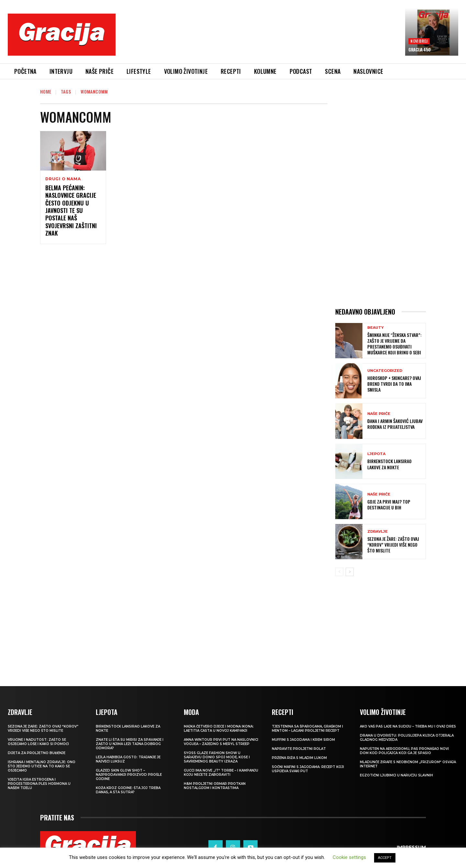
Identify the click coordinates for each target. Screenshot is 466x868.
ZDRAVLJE (377, 532)
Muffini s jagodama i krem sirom (303, 740)
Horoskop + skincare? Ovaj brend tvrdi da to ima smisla (394, 384)
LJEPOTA (376, 454)
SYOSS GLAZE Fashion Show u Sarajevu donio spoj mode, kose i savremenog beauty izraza (217, 757)
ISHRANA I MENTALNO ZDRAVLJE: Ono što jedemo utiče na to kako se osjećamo (42, 766)
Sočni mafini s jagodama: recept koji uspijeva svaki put (308, 769)
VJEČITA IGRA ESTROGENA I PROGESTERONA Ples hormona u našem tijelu (39, 784)
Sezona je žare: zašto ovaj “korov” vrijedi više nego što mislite (393, 545)
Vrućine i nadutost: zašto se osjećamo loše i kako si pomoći (38, 742)
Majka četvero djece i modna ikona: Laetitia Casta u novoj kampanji (219, 729)
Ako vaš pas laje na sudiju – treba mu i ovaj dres (408, 726)
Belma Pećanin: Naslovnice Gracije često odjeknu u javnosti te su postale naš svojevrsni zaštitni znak (71, 210)
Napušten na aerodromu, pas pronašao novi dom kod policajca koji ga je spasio (404, 751)
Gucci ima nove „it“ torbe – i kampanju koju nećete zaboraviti (221, 773)
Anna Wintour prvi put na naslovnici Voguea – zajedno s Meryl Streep (221, 742)
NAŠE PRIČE (379, 414)
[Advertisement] (261, 39)
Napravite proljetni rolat (299, 749)
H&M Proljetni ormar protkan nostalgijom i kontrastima (215, 786)
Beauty (376, 328)
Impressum (411, 847)
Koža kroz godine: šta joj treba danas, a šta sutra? (128, 790)
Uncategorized (385, 371)
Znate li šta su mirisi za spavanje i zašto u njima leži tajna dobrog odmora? (130, 744)
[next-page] (350, 572)
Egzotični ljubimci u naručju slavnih (396, 775)
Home (46, 91)
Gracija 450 (420, 50)
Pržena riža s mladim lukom (299, 758)
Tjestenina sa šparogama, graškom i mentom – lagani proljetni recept (307, 729)
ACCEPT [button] (385, 858)
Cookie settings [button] (349, 857)
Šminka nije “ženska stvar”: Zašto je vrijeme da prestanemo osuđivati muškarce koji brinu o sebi (394, 344)
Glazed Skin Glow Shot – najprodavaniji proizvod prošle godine (129, 775)
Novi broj (419, 41)
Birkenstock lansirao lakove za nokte (389, 464)
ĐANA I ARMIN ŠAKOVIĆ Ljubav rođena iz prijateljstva (395, 424)
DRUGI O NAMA (63, 179)
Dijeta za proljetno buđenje (37, 753)
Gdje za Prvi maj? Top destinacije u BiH (389, 504)
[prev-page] (339, 572)
